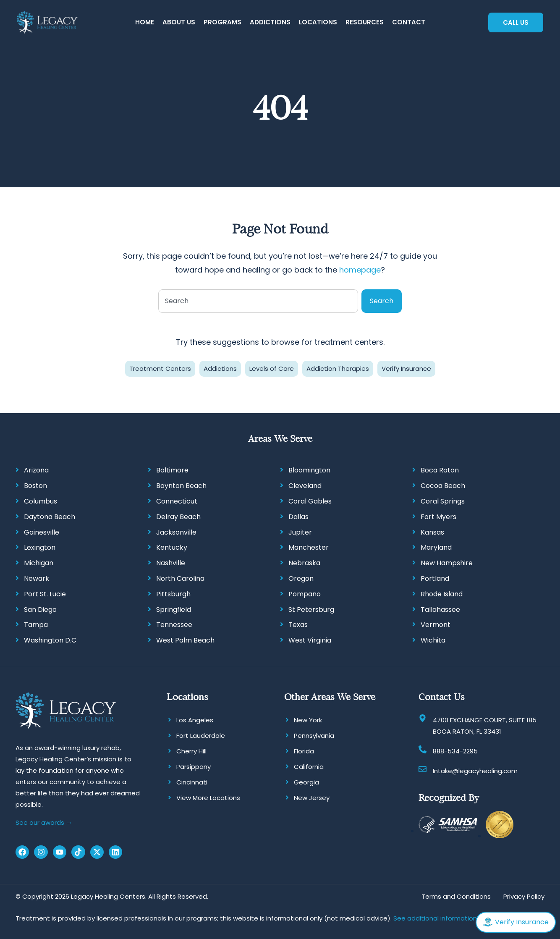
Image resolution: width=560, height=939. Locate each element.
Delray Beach (178, 517)
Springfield (174, 610)
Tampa (36, 625)
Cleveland (305, 486)
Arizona (36, 470)
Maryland (436, 547)
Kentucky (172, 547)
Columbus (41, 501)
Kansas (432, 532)
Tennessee (174, 625)
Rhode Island (442, 594)
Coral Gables (310, 501)
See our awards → (44, 822)
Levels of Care (272, 369)
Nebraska (304, 563)
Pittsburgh (173, 594)
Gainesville (42, 532)
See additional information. (436, 918)
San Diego (40, 610)
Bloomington (309, 470)
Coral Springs (443, 501)
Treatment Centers (160, 369)
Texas (298, 625)
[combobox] (258, 301)
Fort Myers (438, 517)
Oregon (301, 578)
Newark (37, 578)
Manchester (309, 547)
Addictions (220, 369)
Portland (435, 578)
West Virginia (310, 640)
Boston (35, 486)
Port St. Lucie (45, 594)
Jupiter (300, 532)
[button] (179, 22)
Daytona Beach (50, 517)
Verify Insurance (406, 369)
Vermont (436, 625)
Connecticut (177, 501)
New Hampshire (447, 563)
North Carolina (180, 578)
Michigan (39, 563)
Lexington (40, 547)
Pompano (305, 594)
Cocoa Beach (443, 486)
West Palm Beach (185, 640)
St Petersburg (311, 610)
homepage (360, 270)
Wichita (433, 640)
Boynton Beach (181, 486)
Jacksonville (176, 532)
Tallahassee (440, 610)
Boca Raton (440, 470)
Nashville (171, 563)
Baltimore (172, 470)
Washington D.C (50, 640)
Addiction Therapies (338, 369)
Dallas (298, 517)
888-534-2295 (455, 751)
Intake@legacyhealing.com (475, 771)
